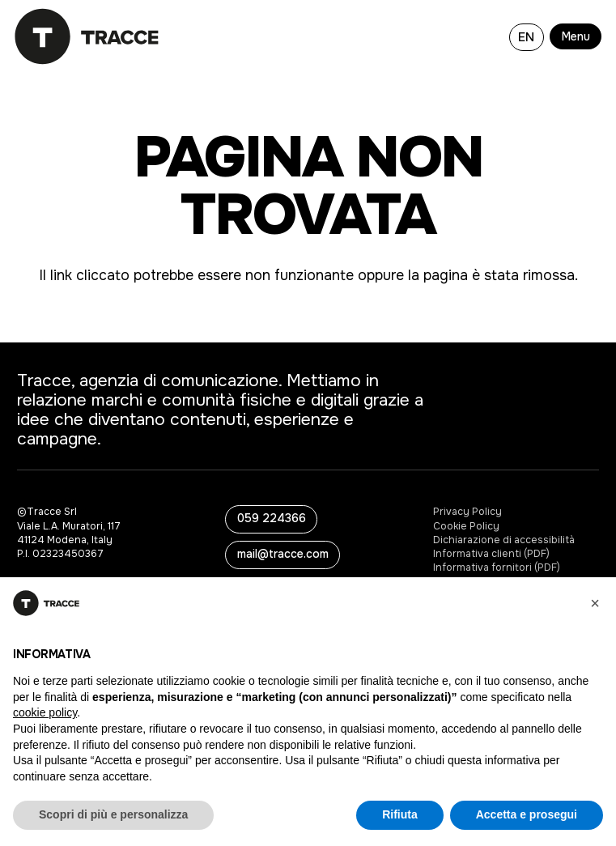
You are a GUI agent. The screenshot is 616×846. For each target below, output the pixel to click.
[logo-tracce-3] (87, 36)
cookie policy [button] (45, 712)
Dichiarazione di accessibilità (504, 540)
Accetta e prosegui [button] (527, 814)
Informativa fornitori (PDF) (497, 568)
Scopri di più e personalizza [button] (113, 814)
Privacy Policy (467, 512)
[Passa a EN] (527, 36)
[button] (578, 36)
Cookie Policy (466, 526)
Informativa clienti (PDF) (491, 554)
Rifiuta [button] (400, 814)
